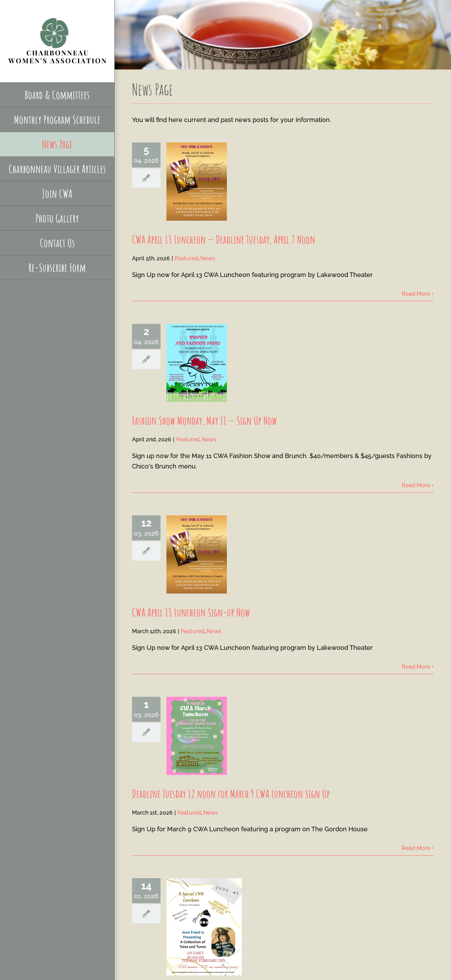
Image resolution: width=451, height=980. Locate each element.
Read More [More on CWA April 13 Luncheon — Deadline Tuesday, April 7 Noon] (416, 294)
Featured (186, 258)
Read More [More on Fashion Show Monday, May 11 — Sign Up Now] (416, 485)
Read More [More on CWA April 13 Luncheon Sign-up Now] (416, 667)
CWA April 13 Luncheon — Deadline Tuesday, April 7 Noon (224, 239)
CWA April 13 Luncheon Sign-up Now (191, 612)
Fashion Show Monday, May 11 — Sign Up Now (204, 420)
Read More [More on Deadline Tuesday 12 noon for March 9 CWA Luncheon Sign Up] (416, 848)
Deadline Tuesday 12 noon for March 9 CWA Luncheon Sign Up (231, 794)
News (208, 258)
